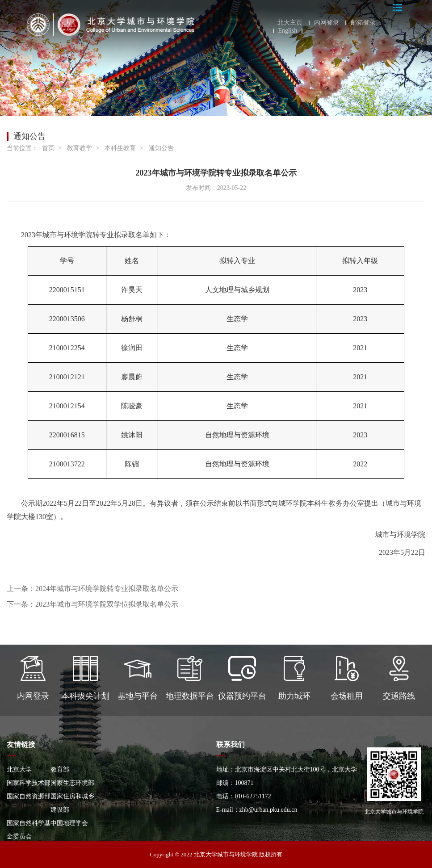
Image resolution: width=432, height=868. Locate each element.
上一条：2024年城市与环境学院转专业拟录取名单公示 (92, 589)
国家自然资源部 (29, 796)
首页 (48, 148)
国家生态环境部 (72, 783)
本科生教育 (120, 148)
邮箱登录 (363, 23)
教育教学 (80, 148)
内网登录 (327, 23)
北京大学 (19, 769)
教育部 (60, 769)
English (288, 31)
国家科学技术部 (29, 783)
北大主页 (290, 23)
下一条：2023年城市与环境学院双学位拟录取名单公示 (92, 604)
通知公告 (161, 148)
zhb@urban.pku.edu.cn (268, 810)
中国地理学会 (69, 823)
